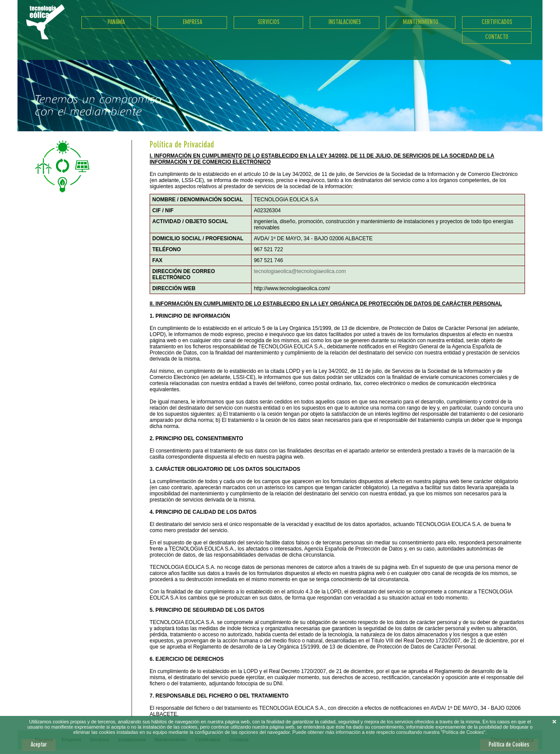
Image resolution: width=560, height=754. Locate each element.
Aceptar (39, 745)
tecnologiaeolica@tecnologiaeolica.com (300, 271)
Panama (116, 22)
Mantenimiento (421, 22)
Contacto (497, 37)
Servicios (269, 22)
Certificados (497, 22)
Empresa (192, 22)
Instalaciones (345, 22)
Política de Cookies (509, 745)
